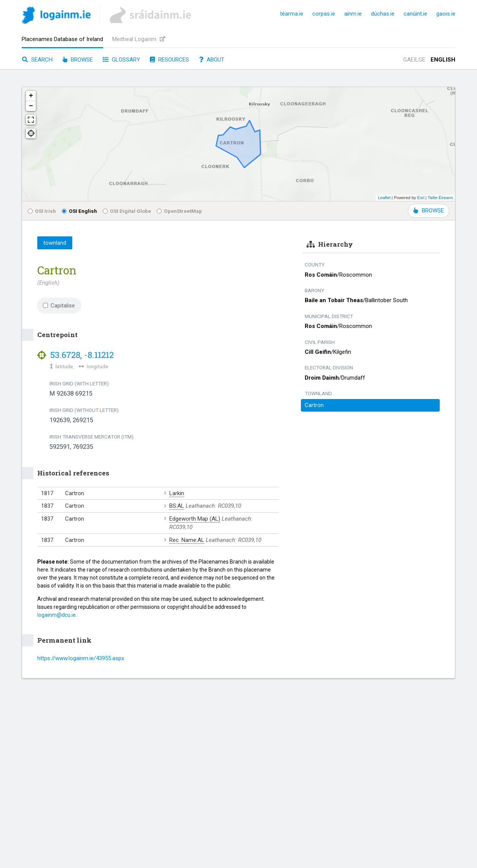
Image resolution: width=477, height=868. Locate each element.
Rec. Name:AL (187, 540)
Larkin (177, 493)
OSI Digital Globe (127, 211)
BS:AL (177, 506)
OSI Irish (42, 211)
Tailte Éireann (440, 198)
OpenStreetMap (179, 211)
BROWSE (429, 211)
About (212, 60)
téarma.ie (292, 14)
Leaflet (384, 198)
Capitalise (59, 306)
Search (37, 60)
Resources (169, 60)
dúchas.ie (383, 14)
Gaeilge (414, 60)
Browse (78, 60)
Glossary (121, 60)
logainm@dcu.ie (56, 615)
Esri (421, 198)
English (443, 60)
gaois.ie (446, 14)
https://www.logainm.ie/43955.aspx (81, 658)
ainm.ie (353, 14)
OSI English (79, 211)
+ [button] (31, 96)
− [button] (31, 106)
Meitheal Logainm (139, 39)
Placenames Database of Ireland (62, 39)
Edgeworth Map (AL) (195, 519)
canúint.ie (415, 14)
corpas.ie (324, 14)
